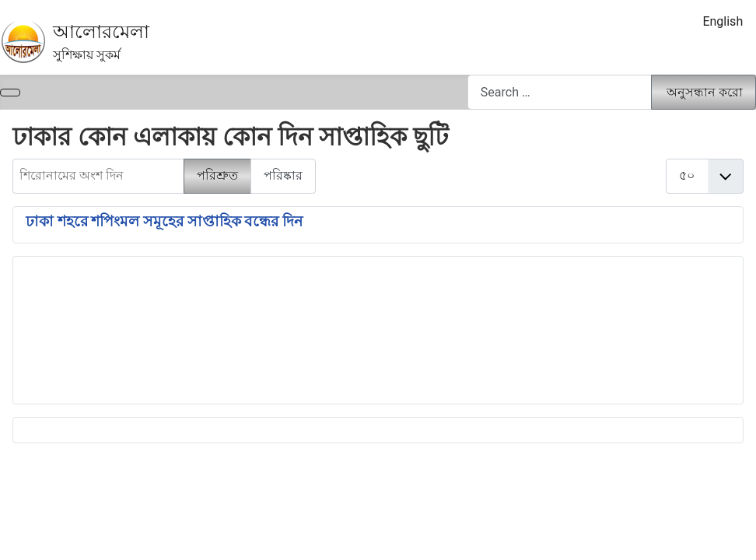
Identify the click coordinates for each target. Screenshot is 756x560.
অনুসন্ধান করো (705, 92)
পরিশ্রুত (217, 175)
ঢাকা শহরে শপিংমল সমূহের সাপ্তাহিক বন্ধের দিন (164, 222)
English (723, 21)
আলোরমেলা (101, 32)
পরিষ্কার (283, 175)
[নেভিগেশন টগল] (10, 93)
